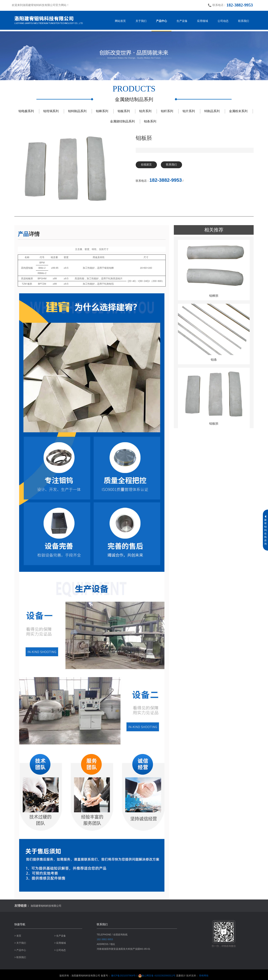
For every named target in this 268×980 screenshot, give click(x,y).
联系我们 (244, 21)
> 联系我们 (20, 957)
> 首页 (18, 936)
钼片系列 (189, 111)
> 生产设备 (60, 936)
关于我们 (141, 21)
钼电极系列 (26, 111)
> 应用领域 (60, 943)
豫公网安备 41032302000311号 (157, 976)
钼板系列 (124, 111)
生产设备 (182, 21)
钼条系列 (150, 121)
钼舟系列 (145, 111)
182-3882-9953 (240, 5)
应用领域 (202, 21)
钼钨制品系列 (77, 111)
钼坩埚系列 (51, 111)
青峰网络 (204, 976)
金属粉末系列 (238, 111)
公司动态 (223, 21)
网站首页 (120, 21)
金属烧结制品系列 (122, 121)
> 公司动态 (60, 950)
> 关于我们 (20, 943)
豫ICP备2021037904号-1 (124, 976)
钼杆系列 (167, 111)
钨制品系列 (212, 111)
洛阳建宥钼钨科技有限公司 (48, 906)
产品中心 (161, 21)
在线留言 (147, 165)
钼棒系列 (102, 111)
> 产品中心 (20, 950)
